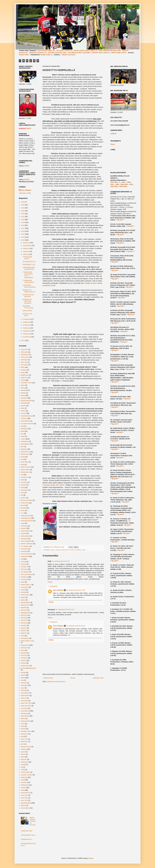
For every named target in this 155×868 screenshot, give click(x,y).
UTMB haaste (25, 772)
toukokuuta (27, 325)
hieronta (24, 406)
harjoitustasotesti (26, 401)
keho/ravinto (25, 454)
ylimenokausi (25, 808)
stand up (24, 698)
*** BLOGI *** (130, 251)
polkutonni (24, 648)
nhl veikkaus (25, 572)
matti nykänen (25, 531)
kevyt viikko (25, 462)
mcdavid (24, 533)
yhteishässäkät (26, 803)
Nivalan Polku (24, 55)
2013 (23, 240)
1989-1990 (124, 184)
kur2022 (24, 485)
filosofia (23, 390)
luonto (23, 510)
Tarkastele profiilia (25, 193)
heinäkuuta (27, 319)
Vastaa (50, 582)
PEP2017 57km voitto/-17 (101, 53)
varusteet (24, 782)
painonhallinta (25, 603)
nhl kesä (24, 564)
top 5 (22, 744)
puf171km (24, 655)
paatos (23, 600)
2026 (23, 202)
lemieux (23, 498)
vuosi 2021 (24, 795)
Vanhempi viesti (98, 678)
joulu (22, 426)
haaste (23, 395)
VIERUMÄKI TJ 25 (29, 265)
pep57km (24, 633)
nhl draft (24, 562)
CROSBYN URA (26, 383)
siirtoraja (24, 690)
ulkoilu (23, 757)
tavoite (23, 729)
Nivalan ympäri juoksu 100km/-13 (85, 50)
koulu (23, 480)
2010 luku (24, 362)
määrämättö (25, 556)
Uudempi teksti (48, 678)
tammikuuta (27, 337)
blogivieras (24, 378)
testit (22, 736)
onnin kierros (25, 595)
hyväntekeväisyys (27, 416)
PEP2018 (24, 623)
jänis (22, 447)
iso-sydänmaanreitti (27, 424)
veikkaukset (25, 785)
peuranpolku (25, 638)
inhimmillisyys (25, 421)
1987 (112, 184)
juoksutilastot (25, 444)
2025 (23, 205)
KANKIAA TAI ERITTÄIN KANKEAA (27, 301)
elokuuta (26, 254)
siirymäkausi (25, 693)
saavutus (24, 683)
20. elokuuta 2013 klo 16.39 (76, 626)
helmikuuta (27, 334)
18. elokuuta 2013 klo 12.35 (76, 590)
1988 (117, 184)
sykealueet (24, 713)
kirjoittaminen (25, 472)
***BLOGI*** (120, 220)
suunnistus (24, 708)
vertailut (23, 788)
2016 (23, 231)
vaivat (84, 550)
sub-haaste (24, 701)
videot (23, 790)
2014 (23, 237)
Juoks (23, 436)
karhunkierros (25, 452)
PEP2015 (24, 615)
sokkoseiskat (25, 696)
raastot (72, 550)
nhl (22, 559)
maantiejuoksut (26, 518)
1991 (131, 184)
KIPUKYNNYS (27, 311)
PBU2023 (24, 610)
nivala (23, 582)
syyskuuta (26, 251)
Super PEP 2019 (26, 703)
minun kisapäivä (26, 541)
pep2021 (24, 628)
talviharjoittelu (25, 721)
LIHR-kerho (25, 503)
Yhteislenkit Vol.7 (27, 839)
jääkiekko (24, 449)
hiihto (23, 408)
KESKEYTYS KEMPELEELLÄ (29, 291)
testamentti (24, 734)
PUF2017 (24, 658)
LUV (22, 513)
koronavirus (25, 477)
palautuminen (65, 550)
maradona (24, 526)
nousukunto (25, 587)
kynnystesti (24, 490)
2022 (23, 214)
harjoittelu (24, 398)
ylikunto (23, 805)
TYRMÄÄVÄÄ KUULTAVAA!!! (28, 281)
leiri (22, 495)
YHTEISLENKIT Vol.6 (28, 835)
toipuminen (24, 741)
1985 (123, 182)
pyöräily (23, 673)
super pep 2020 (26, 706)
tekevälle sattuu (26, 731)
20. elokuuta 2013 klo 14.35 (65, 609)
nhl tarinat (24, 569)
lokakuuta (26, 248)
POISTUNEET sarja (27, 641)
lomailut (23, 508)
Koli (22, 475)
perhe (23, 636)
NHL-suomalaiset (27, 574)
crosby (23, 380)
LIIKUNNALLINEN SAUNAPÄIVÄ (29, 268)
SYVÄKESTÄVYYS (29, 262)
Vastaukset (54, 586)
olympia (23, 592)
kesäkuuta (27, 322)
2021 (23, 217)
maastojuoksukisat (27, 521)
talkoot (23, 719)
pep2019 (24, 625)
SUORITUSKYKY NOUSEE (28, 296)
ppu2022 (24, 653)
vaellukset (24, 777)
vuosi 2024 (24, 800)
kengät (23, 457)
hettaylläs (24, 403)
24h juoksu (24, 365)
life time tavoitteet (27, 500)
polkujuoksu (25, 645)
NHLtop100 (25, 579)
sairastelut (78, 550)
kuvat (23, 487)
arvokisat (24, 370)
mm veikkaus (25, 546)
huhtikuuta (27, 328)
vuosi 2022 (24, 798)
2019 (23, 222)
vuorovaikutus (25, 793)
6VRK (23, 367)
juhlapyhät (24, 429)
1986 (129, 182)
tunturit (23, 752)
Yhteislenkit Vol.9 (27, 831)
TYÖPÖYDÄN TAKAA (27, 258)
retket (23, 678)
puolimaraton (25, 666)
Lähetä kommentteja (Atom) (56, 682)
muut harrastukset (27, 554)
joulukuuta (27, 243)
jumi (22, 434)
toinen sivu (24, 739)
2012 (23, 340)
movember (24, 549)
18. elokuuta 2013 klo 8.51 (61, 561)
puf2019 (24, 663)
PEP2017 (24, 620)
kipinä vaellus (25, 470)
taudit (23, 726)
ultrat (22, 765)
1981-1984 (114, 182)
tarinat (23, 724)
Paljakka (24, 608)
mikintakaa (24, 539)
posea (23, 650)
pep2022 (24, 631)
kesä (22, 459)
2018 (23, 225)
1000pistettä (25, 355)
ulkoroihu (24, 759)
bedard (23, 372)
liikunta (23, 505)
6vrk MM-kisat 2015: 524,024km (79, 53)
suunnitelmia (25, 711)
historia (23, 411)
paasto (23, 597)
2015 (23, 234)
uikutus (23, 754)
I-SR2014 (24, 418)
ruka (22, 680)
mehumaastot (25, 536)
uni (22, 767)
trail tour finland (26, 747)
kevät (23, 465)
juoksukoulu (25, 441)
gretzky (23, 393)
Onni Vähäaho (58, 590)
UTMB (23, 770)
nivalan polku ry (26, 585)
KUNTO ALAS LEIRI (27, 315)
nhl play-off (24, 567)
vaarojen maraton (27, 775)
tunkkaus (24, 749)
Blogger (91, 858)
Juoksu (53, 550)
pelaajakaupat (25, 613)
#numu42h (24, 349)
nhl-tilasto (24, 577)
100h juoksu (25, 357)
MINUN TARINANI (27, 544)
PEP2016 (24, 618)
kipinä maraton (26, 467)
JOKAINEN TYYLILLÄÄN (28, 307)
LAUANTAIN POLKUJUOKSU (29, 286)
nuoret (23, 590)
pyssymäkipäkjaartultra (28, 668)
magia (23, 523)
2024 (23, 208)
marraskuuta (27, 246)
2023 (23, 211)
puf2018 (24, 661)
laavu (23, 493)
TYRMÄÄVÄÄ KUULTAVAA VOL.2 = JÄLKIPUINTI (28, 275)
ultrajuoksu (24, 762)
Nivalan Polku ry (46, 55)
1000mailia (24, 352)
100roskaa (24, 360)
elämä (23, 385)
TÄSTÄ (28, 128)
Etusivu (73, 678)
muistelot (24, 551)
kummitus (24, 482)
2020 (23, 220)
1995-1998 (123, 186)
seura (23, 688)
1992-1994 (114, 186)
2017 (23, 228)
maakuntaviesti (26, 516)
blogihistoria (25, 375)
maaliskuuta (27, 331)
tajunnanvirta (25, 716)
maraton (58, 550)
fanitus (23, 388)
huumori (24, 413)
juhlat (23, 431)
